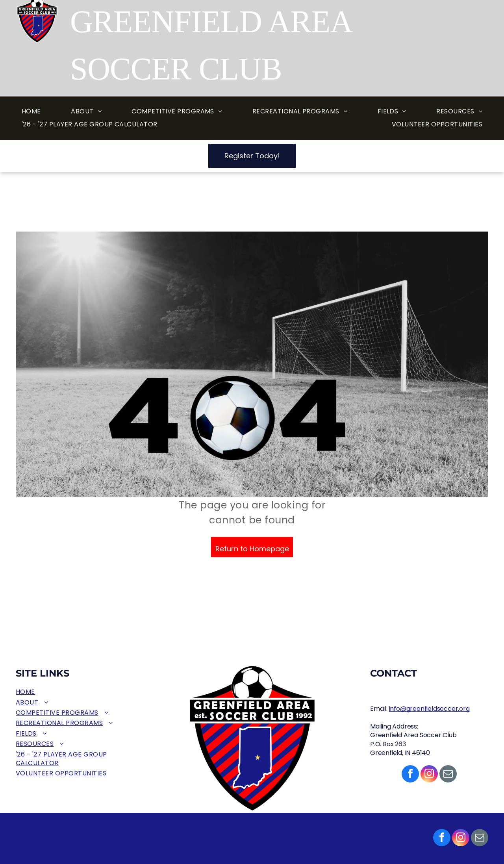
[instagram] (461, 839)
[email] (480, 839)
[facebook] (442, 839)
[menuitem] (31, 112)
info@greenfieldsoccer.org (429, 709)
